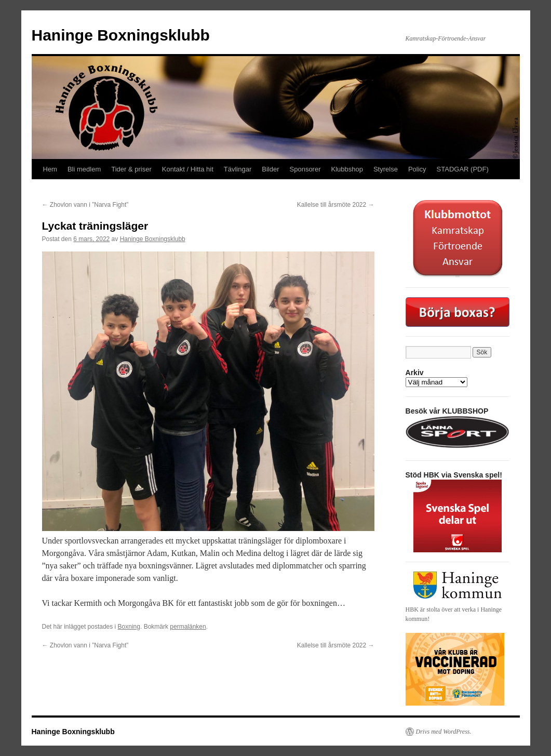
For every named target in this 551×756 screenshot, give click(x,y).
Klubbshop (347, 169)
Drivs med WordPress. (444, 732)
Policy (417, 169)
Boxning (129, 627)
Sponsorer (305, 169)
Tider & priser (131, 169)
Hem (50, 169)
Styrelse (386, 169)
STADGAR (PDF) (463, 169)
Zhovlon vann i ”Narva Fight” (85, 205)
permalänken (188, 627)
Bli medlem (84, 169)
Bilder (270, 169)
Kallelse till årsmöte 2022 (336, 205)
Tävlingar (238, 169)
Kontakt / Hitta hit (188, 169)
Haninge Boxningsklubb (121, 35)
